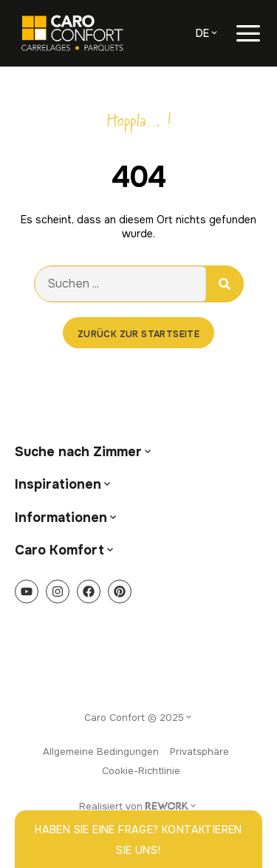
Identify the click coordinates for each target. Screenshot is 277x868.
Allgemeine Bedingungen (101, 752)
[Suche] (225, 284)
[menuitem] (208, 33)
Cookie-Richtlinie (141, 771)
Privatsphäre (199, 752)
